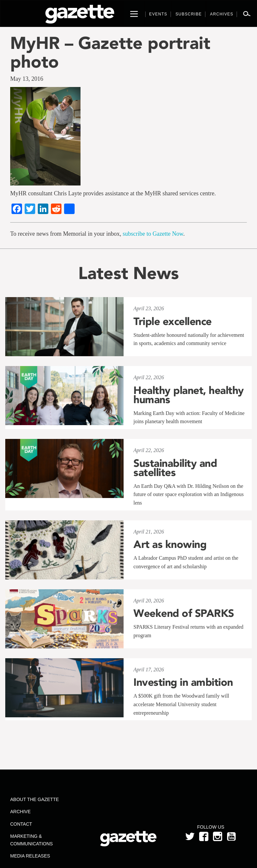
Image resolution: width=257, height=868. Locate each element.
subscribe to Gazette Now (153, 234)
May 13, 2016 (27, 79)
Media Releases (30, 856)
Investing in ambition (183, 682)
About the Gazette (35, 799)
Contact (21, 824)
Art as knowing (170, 544)
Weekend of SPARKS (184, 613)
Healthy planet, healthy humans (189, 395)
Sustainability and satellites (175, 468)
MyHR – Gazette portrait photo (110, 52)
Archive (20, 812)
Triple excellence (173, 321)
